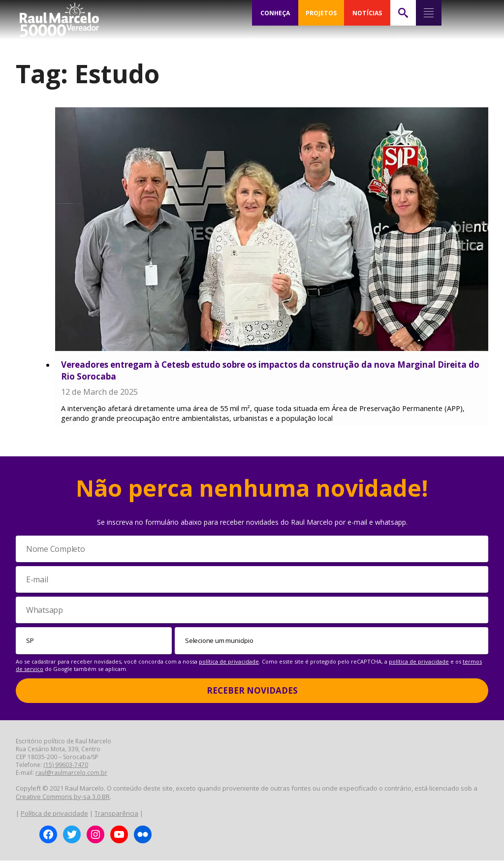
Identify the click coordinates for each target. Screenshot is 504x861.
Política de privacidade (54, 814)
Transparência (116, 814)
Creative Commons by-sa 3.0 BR (63, 797)
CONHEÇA (275, 13)
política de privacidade (229, 662)
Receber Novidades (252, 691)
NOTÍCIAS (367, 13)
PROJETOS (321, 13)
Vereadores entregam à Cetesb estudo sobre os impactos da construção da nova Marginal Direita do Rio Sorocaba (270, 370)
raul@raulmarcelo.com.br (71, 773)
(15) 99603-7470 (66, 765)
